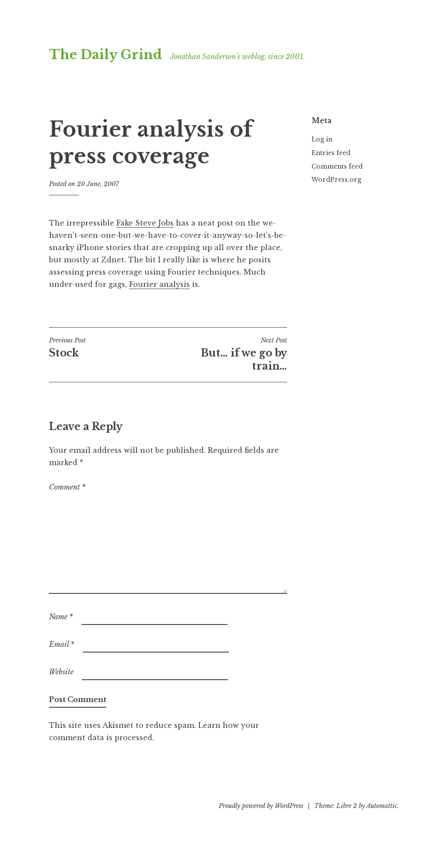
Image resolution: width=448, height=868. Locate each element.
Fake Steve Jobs (145, 223)
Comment (67, 487)
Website (61, 672)
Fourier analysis (159, 284)
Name (61, 617)
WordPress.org (336, 180)
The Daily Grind (106, 55)
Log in (322, 139)
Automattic (382, 806)
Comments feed (337, 166)
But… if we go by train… (227, 354)
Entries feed (331, 153)
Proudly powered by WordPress (261, 806)
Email (62, 644)
